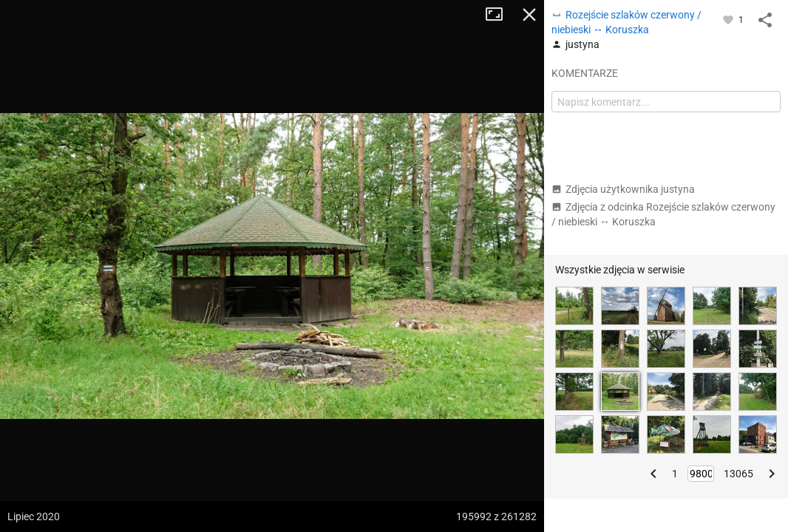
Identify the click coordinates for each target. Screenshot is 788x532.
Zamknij (529, 15)
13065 (738, 474)
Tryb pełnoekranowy (500, 15)
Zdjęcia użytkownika (623, 189)
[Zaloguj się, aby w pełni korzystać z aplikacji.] (729, 19)
